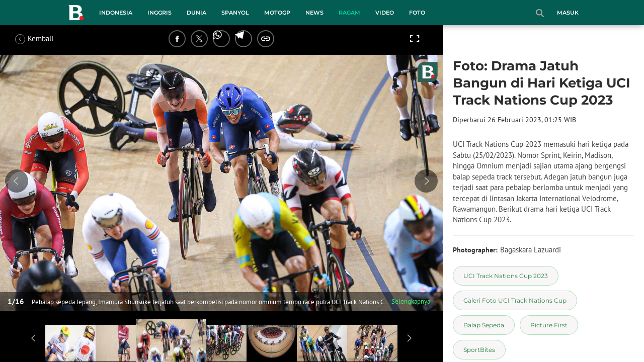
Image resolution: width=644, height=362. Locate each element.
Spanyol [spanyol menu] (235, 13)
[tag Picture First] (549, 325)
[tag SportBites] (479, 350)
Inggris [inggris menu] (159, 13)
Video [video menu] (385, 13)
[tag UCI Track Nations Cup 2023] (506, 276)
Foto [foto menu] (417, 13)
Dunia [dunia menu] (196, 13)
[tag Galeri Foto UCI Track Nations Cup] (515, 300)
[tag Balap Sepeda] (484, 325)
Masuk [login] (568, 13)
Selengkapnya (411, 301)
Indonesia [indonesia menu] (116, 13)
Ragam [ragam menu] (349, 13)
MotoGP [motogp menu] (277, 13)
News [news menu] (314, 13)
